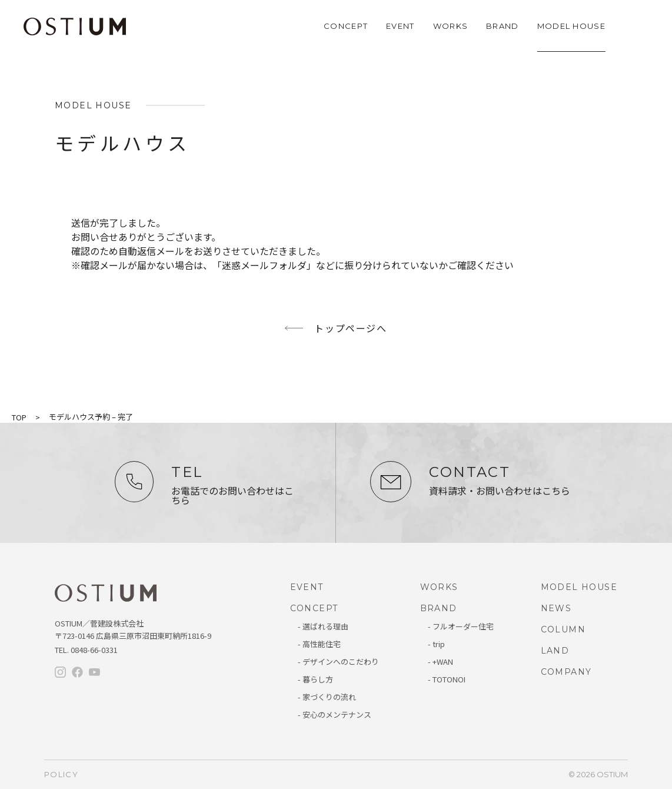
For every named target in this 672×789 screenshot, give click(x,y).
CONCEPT (346, 26)
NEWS (556, 608)
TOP (19, 417)
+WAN (443, 662)
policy (61, 774)
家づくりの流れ (329, 697)
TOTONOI (449, 679)
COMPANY (566, 672)
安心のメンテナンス (337, 715)
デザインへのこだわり (341, 662)
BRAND (503, 26)
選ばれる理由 (325, 626)
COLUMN (563, 629)
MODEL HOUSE (571, 26)
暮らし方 (318, 679)
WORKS (451, 26)
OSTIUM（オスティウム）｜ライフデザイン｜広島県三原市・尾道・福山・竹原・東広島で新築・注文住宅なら (75, 26)
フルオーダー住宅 (463, 626)
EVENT (400, 26)
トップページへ (350, 328)
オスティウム (106, 594)
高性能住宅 (322, 644)
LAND (555, 651)
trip (439, 644)
